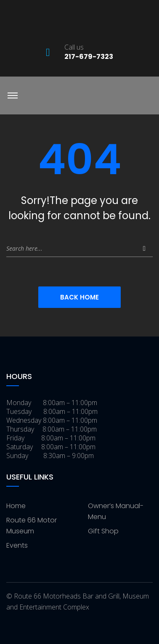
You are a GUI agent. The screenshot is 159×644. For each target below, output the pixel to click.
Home (16, 506)
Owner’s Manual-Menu (116, 511)
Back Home (79, 297)
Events (17, 545)
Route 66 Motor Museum (32, 526)
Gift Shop (103, 531)
